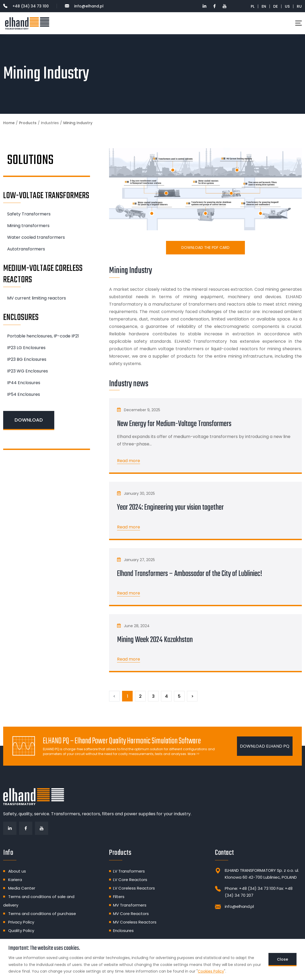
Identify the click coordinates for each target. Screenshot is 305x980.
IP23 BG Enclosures (27, 359)
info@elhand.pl (84, 6)
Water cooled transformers (36, 237)
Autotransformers (26, 249)
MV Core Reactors (131, 914)
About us (17, 871)
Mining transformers (28, 226)
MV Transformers (130, 905)
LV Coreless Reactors (134, 888)
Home (9, 123)
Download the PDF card (205, 248)
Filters (119, 897)
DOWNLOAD (29, 420)
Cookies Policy (211, 971)
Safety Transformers (29, 214)
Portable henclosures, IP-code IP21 (43, 336)
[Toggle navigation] (299, 23)
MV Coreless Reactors (135, 922)
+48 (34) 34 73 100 (26, 6)
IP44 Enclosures (24, 383)
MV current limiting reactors (37, 298)
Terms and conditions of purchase (42, 914)
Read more (129, 461)
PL (253, 6)
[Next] (192, 696)
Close (282, 959)
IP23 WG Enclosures (28, 371)
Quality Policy (21, 931)
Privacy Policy (21, 922)
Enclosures (123, 931)
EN (264, 6)
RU (299, 6)
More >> (194, 754)
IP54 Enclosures (24, 394)
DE (275, 6)
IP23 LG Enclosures (26, 348)
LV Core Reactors (130, 880)
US (287, 6)
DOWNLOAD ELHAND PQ (265, 746)
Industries (50, 123)
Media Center (22, 888)
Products (28, 123)
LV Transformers (129, 871)
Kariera (15, 880)
